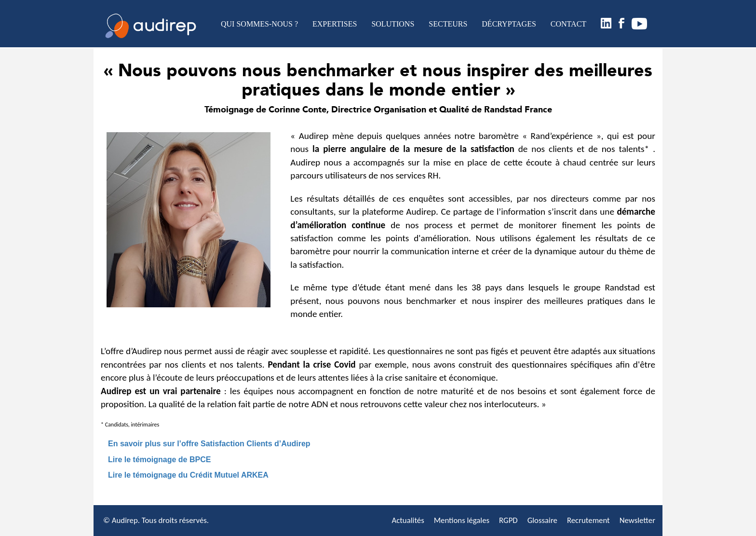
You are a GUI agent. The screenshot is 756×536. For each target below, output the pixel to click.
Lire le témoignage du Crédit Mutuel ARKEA (188, 475)
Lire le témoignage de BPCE (159, 460)
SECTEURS (448, 24)
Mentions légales (462, 520)
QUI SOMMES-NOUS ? (259, 24)
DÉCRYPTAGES (509, 24)
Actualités (408, 520)
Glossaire (542, 520)
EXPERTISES (335, 24)
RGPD (508, 520)
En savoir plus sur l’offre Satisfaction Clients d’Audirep (209, 444)
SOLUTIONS (393, 24)
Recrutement (588, 520)
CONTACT (568, 24)
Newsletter (637, 520)
